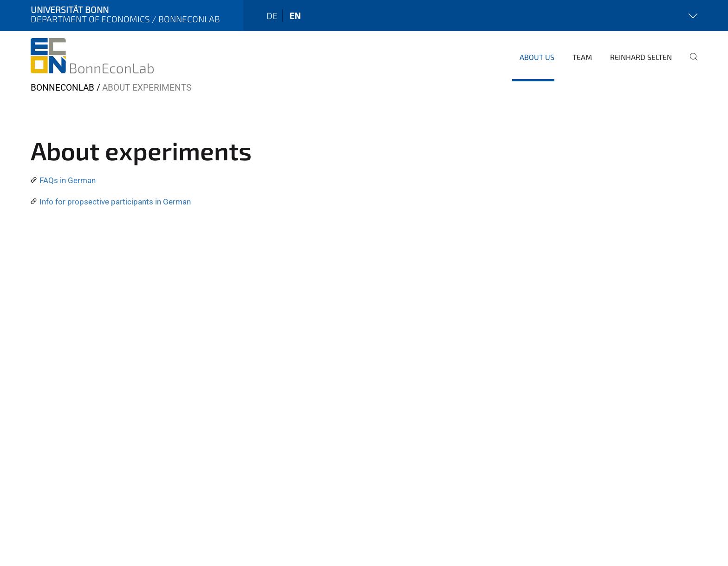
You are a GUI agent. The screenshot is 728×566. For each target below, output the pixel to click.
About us (537, 57)
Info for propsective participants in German (115, 202)
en (295, 16)
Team (582, 57)
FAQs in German (68, 180)
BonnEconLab (62, 88)
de (272, 16)
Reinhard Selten (641, 57)
